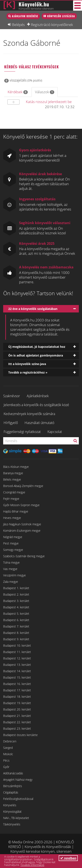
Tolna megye (11, 562)
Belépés (18, 24)
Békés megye (12, 479)
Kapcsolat (55, 432)
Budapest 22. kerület (17, 722)
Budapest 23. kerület (17, 728)
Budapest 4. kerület (16, 607)
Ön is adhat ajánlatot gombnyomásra (36, 355)
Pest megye (11, 543)
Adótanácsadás (13, 773)
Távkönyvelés (12, 824)
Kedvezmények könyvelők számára (29, 414)
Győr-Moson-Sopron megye (21, 505)
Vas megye (10, 569)
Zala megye (11, 582)
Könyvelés (10, 805)
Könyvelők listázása (61, 16)
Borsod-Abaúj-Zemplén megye (23, 486)
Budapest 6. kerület (16, 620)
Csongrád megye (14, 492)
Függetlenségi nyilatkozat (22, 432)
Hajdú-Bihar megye (16, 511)
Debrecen (10, 741)
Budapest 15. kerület (17, 677)
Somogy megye (13, 550)
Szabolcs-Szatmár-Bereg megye (24, 556)
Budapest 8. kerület (16, 633)
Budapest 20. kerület (17, 709)
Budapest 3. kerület (16, 601)
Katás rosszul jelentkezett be (49, 102)
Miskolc (8, 754)
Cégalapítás (11, 792)
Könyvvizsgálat (12, 811)
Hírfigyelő (11, 423)
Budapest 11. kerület (17, 652)
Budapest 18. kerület (17, 697)
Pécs (6, 760)
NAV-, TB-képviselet (16, 818)
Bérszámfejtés (13, 786)
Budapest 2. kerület (16, 594)
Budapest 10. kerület (17, 645)
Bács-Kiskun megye (16, 467)
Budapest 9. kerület (16, 639)
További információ (32, 865)
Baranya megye (13, 473)
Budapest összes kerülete (20, 735)
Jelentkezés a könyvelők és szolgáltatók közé (36, 405)
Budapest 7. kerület (16, 626)
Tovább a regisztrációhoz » (28, 372)
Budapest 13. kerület (17, 665)
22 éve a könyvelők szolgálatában (33, 309)
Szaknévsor (12, 396)
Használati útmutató (39, 423)
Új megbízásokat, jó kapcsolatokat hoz (37, 347)
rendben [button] (68, 858)
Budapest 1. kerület (16, 588)
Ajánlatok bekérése (25, 16)
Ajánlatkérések (38, 396)
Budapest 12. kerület (17, 658)
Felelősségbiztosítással (18, 799)
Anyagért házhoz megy (18, 780)
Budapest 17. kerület (17, 690)
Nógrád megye (13, 537)
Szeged (8, 748)
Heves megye (12, 518)
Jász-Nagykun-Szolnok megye (22, 524)
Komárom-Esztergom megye (22, 531)
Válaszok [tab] (45, 92)
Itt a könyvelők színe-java (27, 364)
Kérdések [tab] (18, 92)
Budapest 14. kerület (17, 671)
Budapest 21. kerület (17, 716)
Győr (6, 767)
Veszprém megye (15, 575)
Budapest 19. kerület (17, 703)
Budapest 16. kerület (17, 684)
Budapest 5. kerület (16, 614)
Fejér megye (11, 499)
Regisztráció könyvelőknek (52, 24)
